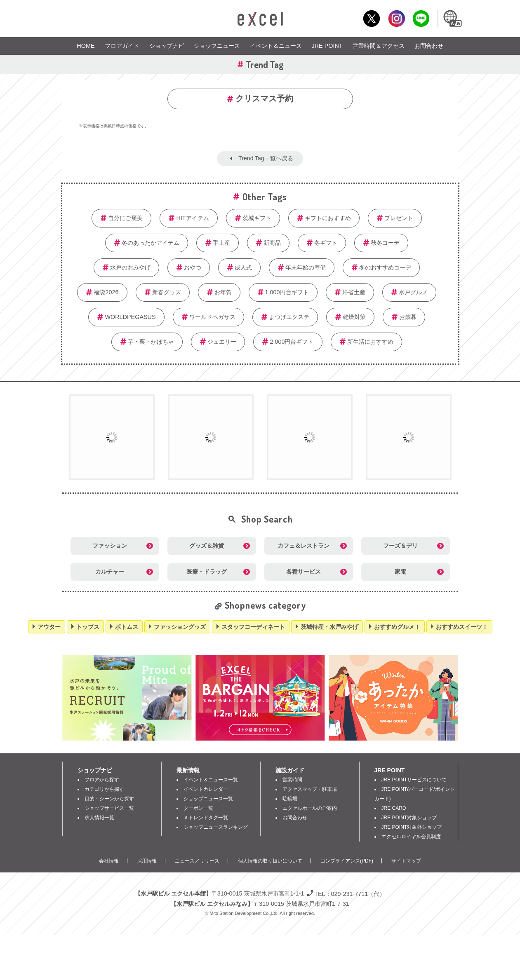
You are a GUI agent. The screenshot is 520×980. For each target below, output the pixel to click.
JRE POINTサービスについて (414, 780)
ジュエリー (222, 342)
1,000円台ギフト (287, 292)
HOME (86, 46)
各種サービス (304, 572)
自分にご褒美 (125, 218)
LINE (421, 18)
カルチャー (110, 572)
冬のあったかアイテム (151, 243)
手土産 (221, 243)
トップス (88, 627)
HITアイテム (192, 218)
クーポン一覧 (198, 808)
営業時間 (292, 780)
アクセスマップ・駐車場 (310, 789)
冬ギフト (326, 243)
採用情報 (147, 861)
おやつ (193, 267)
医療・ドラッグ (207, 572)
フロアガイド (122, 46)
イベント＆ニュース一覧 (211, 780)
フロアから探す (102, 780)
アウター (49, 627)
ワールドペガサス (212, 317)
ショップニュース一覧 (208, 799)
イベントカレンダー (206, 789)
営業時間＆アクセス (379, 46)
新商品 (272, 243)
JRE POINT (327, 46)
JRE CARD (394, 808)
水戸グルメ (413, 292)
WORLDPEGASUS (130, 317)
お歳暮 (408, 317)
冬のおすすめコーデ (385, 267)
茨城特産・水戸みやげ (329, 627)
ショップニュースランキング (216, 827)
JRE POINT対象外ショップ (412, 827)
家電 (400, 572)
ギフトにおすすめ (328, 218)
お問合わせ (429, 46)
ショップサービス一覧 (109, 808)
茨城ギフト (257, 218)
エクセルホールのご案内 (310, 808)
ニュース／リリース (197, 861)
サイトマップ (406, 861)
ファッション (110, 546)
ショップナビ (167, 46)
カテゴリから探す (104, 789)
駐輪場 (290, 799)
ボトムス (127, 627)
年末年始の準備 (306, 267)
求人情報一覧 (99, 818)
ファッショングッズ (180, 627)
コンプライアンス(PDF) (347, 861)
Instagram (396, 18)
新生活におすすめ (370, 342)
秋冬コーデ (385, 243)
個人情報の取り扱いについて (270, 861)
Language (452, 18)
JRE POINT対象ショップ (409, 818)
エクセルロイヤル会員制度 (411, 837)
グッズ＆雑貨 (207, 546)
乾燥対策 (354, 317)
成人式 (243, 267)
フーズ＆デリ (400, 546)
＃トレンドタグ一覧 (206, 818)
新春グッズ (167, 292)
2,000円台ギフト (292, 342)
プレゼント (399, 218)
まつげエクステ (289, 317)
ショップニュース (217, 46)
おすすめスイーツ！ (462, 627)
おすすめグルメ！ (397, 627)
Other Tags (265, 197)
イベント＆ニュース (276, 46)
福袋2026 (106, 292)
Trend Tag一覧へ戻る (266, 158)
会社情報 (109, 861)
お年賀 (223, 292)
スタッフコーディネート (253, 627)
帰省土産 (354, 292)
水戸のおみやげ (130, 267)
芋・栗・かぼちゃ (151, 342)
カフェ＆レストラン (304, 546)
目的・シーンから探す (109, 799)
